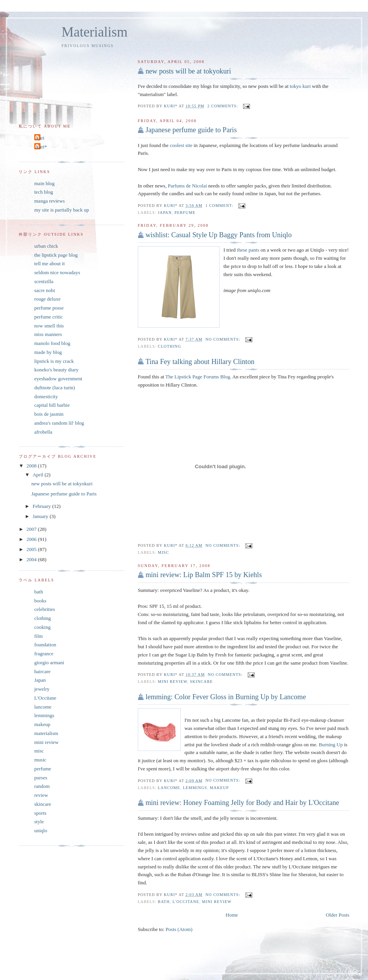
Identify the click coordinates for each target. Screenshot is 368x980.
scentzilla (44, 281)
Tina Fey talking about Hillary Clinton (200, 362)
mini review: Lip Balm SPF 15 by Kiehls (204, 575)
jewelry (42, 689)
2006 (32, 539)
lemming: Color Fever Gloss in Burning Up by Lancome (226, 697)
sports (40, 813)
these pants (248, 250)
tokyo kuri (300, 86)
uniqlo (41, 830)
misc (163, 552)
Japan (165, 213)
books (40, 601)
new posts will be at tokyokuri (188, 71)
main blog (44, 183)
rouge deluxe (48, 299)
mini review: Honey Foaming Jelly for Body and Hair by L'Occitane (242, 803)
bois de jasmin (49, 414)
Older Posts (338, 915)
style (39, 822)
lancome (169, 788)
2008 (32, 466)
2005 (32, 549)
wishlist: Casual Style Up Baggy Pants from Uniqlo (219, 235)
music (40, 760)
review (41, 795)
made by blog (48, 352)
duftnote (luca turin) (55, 388)
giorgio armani (49, 662)
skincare (202, 682)
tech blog (44, 192)
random (42, 786)
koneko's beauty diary (56, 370)
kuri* (41, 147)
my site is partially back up (62, 210)
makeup (219, 788)
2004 (32, 559)
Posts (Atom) (179, 929)
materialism (46, 733)
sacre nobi (45, 290)
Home (232, 915)
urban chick (46, 246)
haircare (42, 671)
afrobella (43, 432)
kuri (40, 138)
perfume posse (49, 308)
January (41, 516)
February (42, 506)
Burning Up (331, 745)
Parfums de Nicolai (187, 186)
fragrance (44, 654)
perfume (185, 213)
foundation (45, 645)
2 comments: (223, 106)
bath (164, 902)
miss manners (48, 334)
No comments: (223, 339)
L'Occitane (186, 902)
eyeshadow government (58, 379)
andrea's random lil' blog (59, 423)
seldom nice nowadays (57, 272)
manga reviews (49, 201)
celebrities (45, 609)
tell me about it (49, 263)
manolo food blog (52, 343)
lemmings (195, 788)
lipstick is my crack (54, 361)
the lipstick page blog (56, 255)
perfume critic (48, 317)
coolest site (181, 145)
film (39, 636)
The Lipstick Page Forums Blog (198, 377)
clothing (169, 346)
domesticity (46, 396)
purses (41, 778)
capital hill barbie (52, 405)
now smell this (49, 326)
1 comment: (220, 206)
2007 (32, 529)
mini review (172, 682)
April (39, 475)
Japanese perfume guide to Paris (191, 130)
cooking (42, 627)
